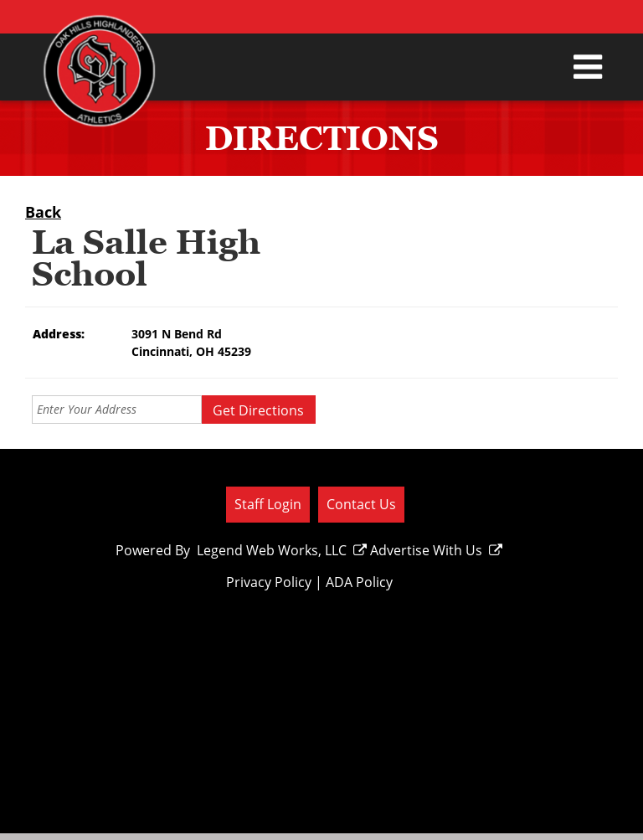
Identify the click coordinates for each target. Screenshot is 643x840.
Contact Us (361, 504)
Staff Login (268, 504)
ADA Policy (359, 582)
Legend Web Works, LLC (282, 550)
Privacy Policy (269, 582)
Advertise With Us (436, 550)
